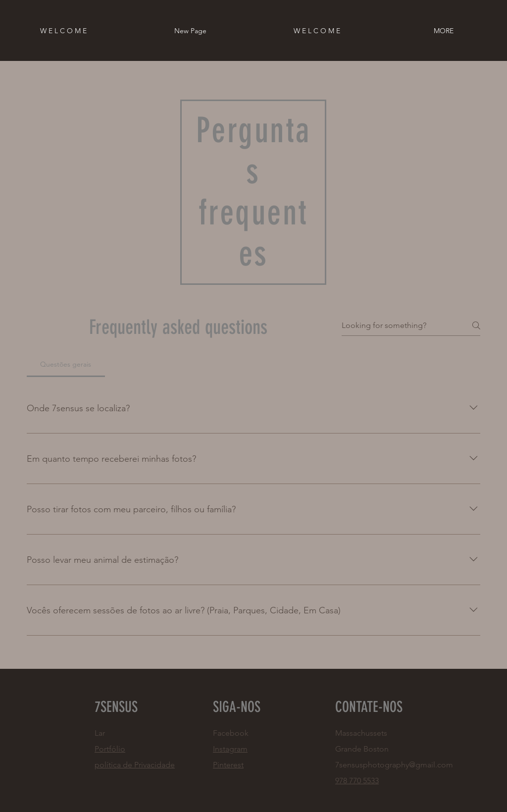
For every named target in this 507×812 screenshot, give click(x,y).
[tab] (66, 364)
